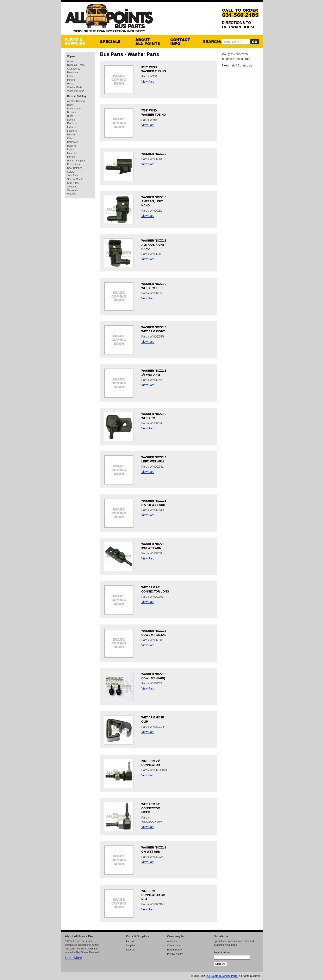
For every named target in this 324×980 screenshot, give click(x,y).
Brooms (71, 112)
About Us (172, 941)
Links (70, 76)
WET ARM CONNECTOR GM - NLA (154, 895)
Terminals (72, 190)
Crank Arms (74, 69)
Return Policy (175, 950)
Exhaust (72, 127)
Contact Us (245, 65)
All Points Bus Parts (109, 20)
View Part (148, 82)
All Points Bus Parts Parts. (222, 976)
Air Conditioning (76, 101)
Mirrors (71, 157)
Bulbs (70, 116)
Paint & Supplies (76, 161)
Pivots (71, 84)
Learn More (73, 958)
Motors (71, 80)
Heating (71, 146)
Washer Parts (75, 87)
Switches (72, 187)
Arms (70, 61)
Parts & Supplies (78, 41)
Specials (113, 41)
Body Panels (74, 109)
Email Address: (223, 953)
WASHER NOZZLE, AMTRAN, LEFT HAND (154, 201)
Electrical (72, 123)
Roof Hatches (75, 168)
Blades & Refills (76, 65)
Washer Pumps (76, 91)
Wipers (71, 56)
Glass (70, 138)
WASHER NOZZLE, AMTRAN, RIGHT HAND (154, 245)
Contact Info (184, 41)
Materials (72, 153)
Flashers (72, 131)
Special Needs (75, 179)
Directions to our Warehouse (239, 25)
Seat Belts (73, 175)
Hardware (73, 72)
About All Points (149, 41)
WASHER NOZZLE (154, 154)
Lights (70, 149)
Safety (71, 172)
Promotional (74, 164)
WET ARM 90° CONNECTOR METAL (151, 808)
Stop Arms (73, 183)
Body (70, 105)
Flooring (72, 135)
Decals (71, 120)
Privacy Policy (175, 954)
